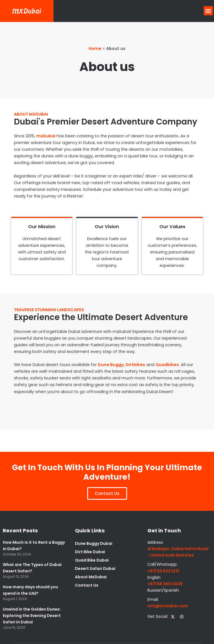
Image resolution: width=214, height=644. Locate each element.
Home (95, 48)
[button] (208, 11)
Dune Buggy (111, 365)
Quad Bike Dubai (92, 560)
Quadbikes (167, 365)
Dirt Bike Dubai (90, 552)
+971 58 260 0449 (165, 584)
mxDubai (46, 136)
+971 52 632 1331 (163, 571)
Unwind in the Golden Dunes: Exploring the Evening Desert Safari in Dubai (32, 616)
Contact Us (87, 585)
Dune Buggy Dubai (94, 543)
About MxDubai (91, 577)
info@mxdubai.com (168, 606)
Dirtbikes (135, 365)
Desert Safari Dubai (95, 569)
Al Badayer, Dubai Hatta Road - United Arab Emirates (178, 552)
